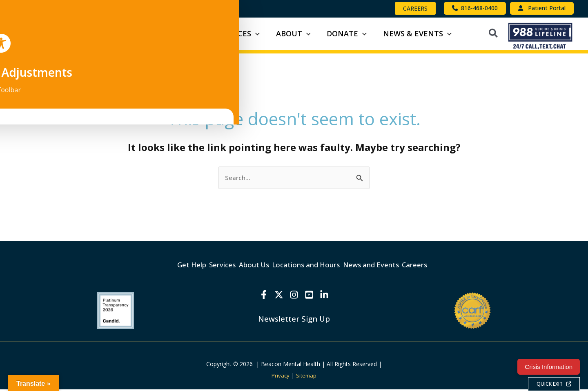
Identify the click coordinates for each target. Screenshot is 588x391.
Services (204, 269)
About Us (247, 269)
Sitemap (307, 377)
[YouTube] (311, 296)
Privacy (280, 377)
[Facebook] (260, 296)
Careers (444, 269)
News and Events (389, 269)
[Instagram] (294, 296)
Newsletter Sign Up (294, 320)
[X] (277, 296)
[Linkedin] (328, 296)
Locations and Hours (311, 269)
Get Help (163, 269)
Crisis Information (549, 367)
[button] (415, 8)
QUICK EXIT (554, 384)
